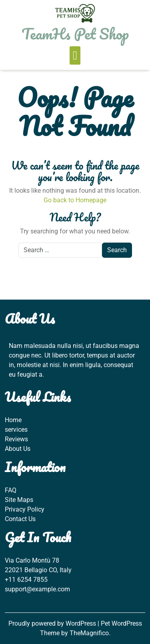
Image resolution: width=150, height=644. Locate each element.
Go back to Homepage (75, 200)
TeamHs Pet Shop (75, 34)
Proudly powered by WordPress (53, 623)
